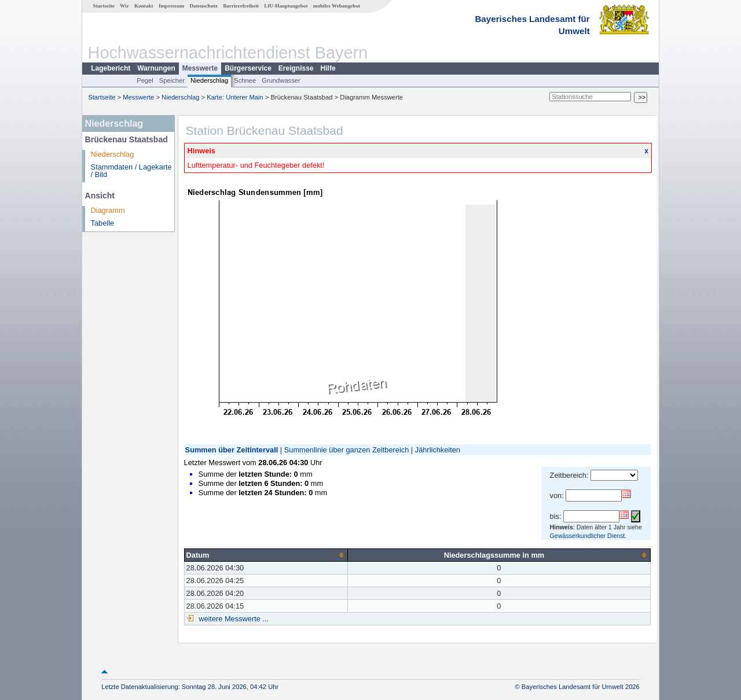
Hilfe (328, 68)
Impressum (171, 6)
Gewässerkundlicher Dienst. (588, 536)
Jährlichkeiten (438, 450)
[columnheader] (266, 555)
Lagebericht (111, 68)
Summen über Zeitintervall (232, 450)
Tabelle (103, 223)
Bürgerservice (248, 68)
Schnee (245, 80)
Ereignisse (296, 68)
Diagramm (108, 210)
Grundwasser (281, 80)
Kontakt (144, 6)
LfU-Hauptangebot (286, 6)
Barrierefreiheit (241, 6)
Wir (124, 6)
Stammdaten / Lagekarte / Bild (131, 171)
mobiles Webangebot (337, 6)
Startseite (104, 6)
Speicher (172, 80)
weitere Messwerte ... (233, 619)
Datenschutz (203, 6)
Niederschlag (209, 80)
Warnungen (156, 68)
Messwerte (200, 68)
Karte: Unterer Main (235, 97)
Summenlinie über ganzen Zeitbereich (347, 450)
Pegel (145, 80)
